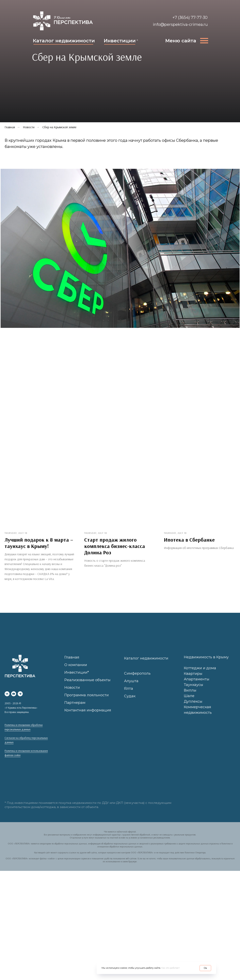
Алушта (131, 687)
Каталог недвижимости (64, 41)
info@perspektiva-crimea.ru (180, 24)
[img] (63, 21)
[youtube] (14, 700)
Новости (29, 127)
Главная (72, 664)
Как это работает (170, 968)
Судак (130, 702)
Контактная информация (88, 717)
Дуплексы (193, 708)
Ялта (129, 695)
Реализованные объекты (87, 686)
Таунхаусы (193, 691)
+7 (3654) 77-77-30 (190, 17)
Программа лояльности (87, 701)
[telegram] (20, 700)
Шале (189, 702)
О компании (76, 671)
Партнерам (75, 709)
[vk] (7, 700)
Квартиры (193, 680)
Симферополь (137, 680)
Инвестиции (120, 41)
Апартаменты (197, 686)
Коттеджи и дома (200, 675)
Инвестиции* (77, 679)
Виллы (190, 697)
